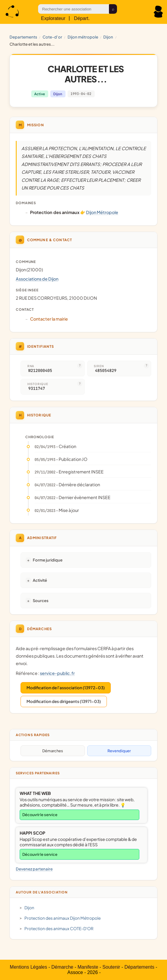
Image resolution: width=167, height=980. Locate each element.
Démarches (53, 751)
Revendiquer (119, 751)
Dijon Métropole (83, 37)
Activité (40, 580)
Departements (23, 37)
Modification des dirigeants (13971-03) (64, 701)
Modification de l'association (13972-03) (66, 688)
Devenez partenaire (34, 869)
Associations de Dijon (37, 279)
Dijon (108, 37)
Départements (139, 967)
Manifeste (88, 967)
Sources (41, 600)
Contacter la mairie (49, 319)
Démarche (62, 967)
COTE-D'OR (52, 37)
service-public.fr (57, 673)
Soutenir (111, 967)
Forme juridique (48, 560)
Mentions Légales (28, 967)
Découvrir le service (40, 815)
